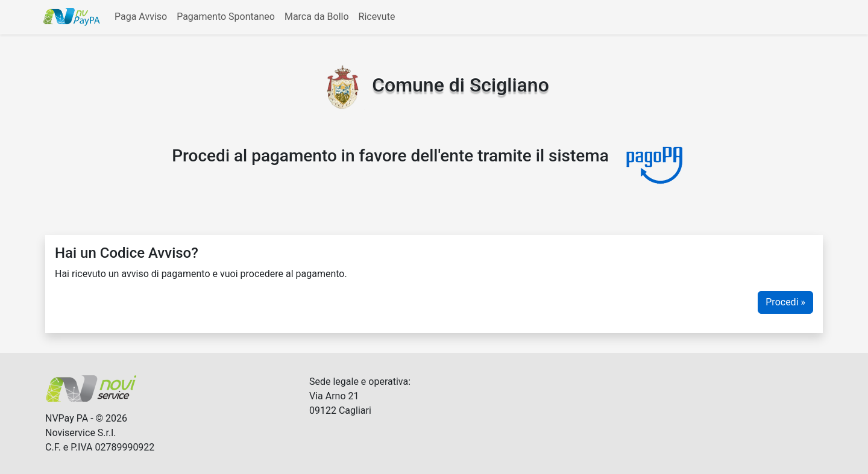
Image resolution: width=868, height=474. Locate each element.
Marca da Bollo (317, 17)
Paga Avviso (141, 17)
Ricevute (377, 17)
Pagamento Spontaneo (226, 17)
